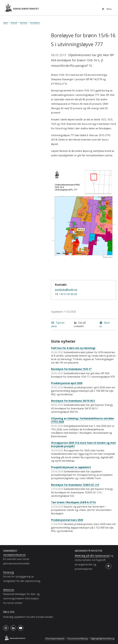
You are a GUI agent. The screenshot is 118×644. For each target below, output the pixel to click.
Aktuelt (14, 23)
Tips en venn (58, 324)
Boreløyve (35, 23)
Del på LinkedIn (80, 324)
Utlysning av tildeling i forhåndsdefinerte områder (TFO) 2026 (83, 420)
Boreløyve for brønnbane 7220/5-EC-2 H (75, 485)
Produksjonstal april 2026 (67, 383)
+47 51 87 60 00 (68, 294)
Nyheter (24, 23)
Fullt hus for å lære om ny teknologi (73, 348)
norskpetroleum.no (14, 555)
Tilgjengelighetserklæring (102, 638)
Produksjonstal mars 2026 (67, 520)
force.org (9, 572)
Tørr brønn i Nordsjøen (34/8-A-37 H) (73, 502)
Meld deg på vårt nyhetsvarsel (92, 556)
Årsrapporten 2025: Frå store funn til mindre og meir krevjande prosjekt (84, 444)
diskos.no (9, 590)
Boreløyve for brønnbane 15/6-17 (71, 369)
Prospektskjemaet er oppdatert (71, 467)
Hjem (6, 23)
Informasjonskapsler (55, 638)
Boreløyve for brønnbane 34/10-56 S (73, 401)
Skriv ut (104, 324)
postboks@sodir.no (66, 290)
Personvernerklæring (78, 638)
